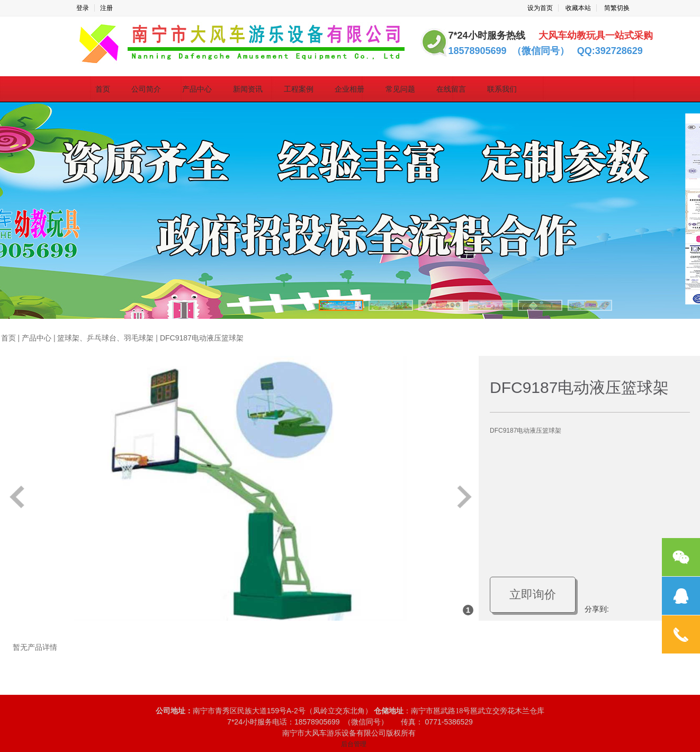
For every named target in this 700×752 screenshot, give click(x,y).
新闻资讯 (248, 89)
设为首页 (540, 8)
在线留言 (451, 89)
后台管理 (354, 744)
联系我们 (502, 89)
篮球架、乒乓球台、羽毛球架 (105, 338)
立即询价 (533, 594)
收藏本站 (578, 8)
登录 (83, 8)
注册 (106, 8)
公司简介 (146, 89)
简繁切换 (617, 8)
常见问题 (400, 89)
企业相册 (349, 89)
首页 (103, 89)
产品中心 (197, 89)
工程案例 (299, 89)
